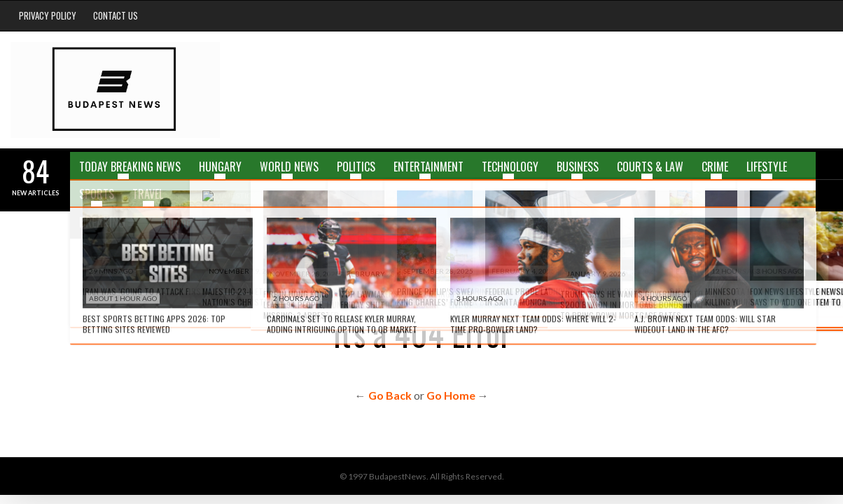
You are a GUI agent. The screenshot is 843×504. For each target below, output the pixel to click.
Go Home (451, 395)
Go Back (390, 395)
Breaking (102, 222)
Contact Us (116, 15)
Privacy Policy (48, 15)
